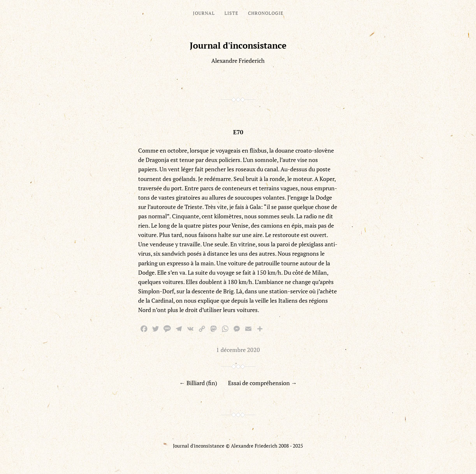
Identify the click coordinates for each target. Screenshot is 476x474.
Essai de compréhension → (262, 383)
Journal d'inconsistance (238, 45)
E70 (238, 132)
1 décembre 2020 (238, 350)
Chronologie (266, 13)
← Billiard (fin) (198, 383)
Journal (204, 13)
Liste (231, 13)
